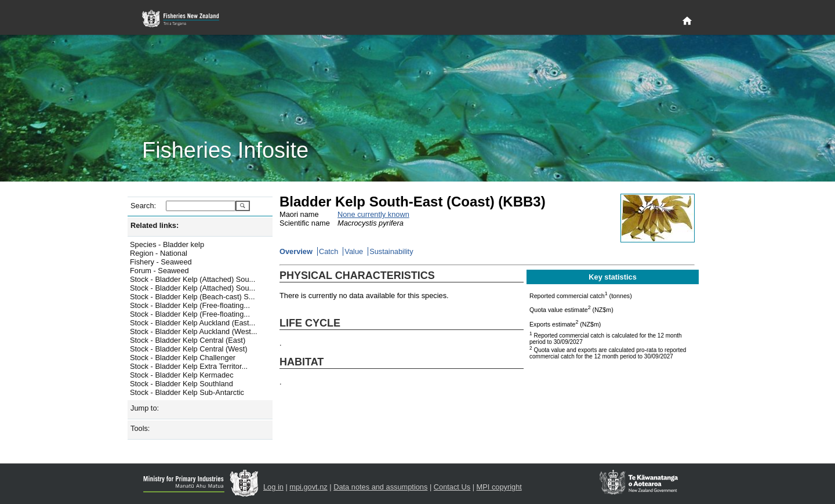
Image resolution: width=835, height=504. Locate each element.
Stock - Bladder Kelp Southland (181, 384)
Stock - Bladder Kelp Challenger (183, 358)
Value (354, 251)
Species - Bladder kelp (167, 244)
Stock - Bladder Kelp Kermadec (182, 375)
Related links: (155, 225)
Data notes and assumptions (380, 487)
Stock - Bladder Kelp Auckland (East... (193, 323)
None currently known (373, 214)
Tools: (140, 428)
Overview (296, 251)
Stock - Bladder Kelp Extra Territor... (189, 366)
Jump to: (145, 408)
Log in (273, 487)
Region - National (159, 253)
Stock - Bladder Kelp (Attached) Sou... (193, 279)
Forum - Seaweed (159, 271)
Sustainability (391, 251)
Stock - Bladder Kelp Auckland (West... (194, 331)
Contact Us (452, 487)
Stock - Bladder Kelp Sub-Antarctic (187, 392)
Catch (328, 251)
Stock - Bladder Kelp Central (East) (188, 340)
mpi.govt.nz (308, 487)
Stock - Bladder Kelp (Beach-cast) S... (193, 297)
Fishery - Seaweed (161, 262)
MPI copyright (499, 487)
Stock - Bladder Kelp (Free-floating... (190, 305)
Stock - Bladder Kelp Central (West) (188, 349)
